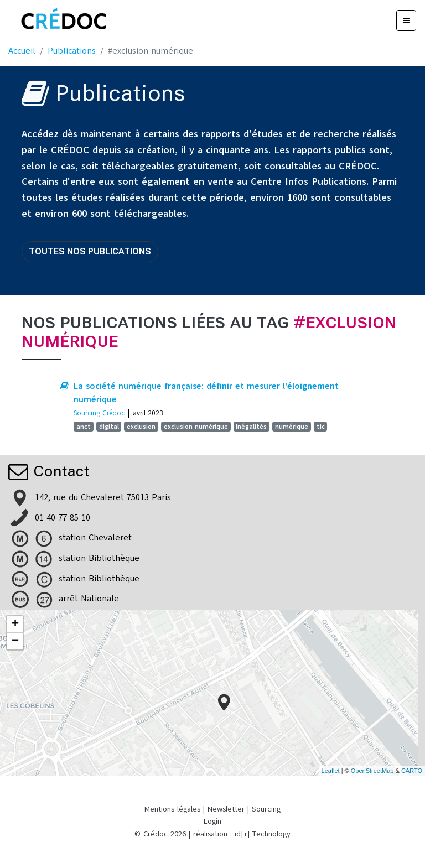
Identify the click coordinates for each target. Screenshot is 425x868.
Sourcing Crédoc (99, 413)
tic (321, 427)
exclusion (141, 427)
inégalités (251, 427)
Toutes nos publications (90, 251)
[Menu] (406, 20)
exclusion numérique (196, 427)
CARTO (412, 771)
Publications (72, 51)
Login (212, 821)
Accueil (22, 51)
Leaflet (331, 771)
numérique (292, 427)
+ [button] (15, 625)
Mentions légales (172, 809)
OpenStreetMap (372, 771)
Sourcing (266, 809)
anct (84, 427)
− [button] (15, 641)
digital (109, 427)
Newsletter (226, 809)
